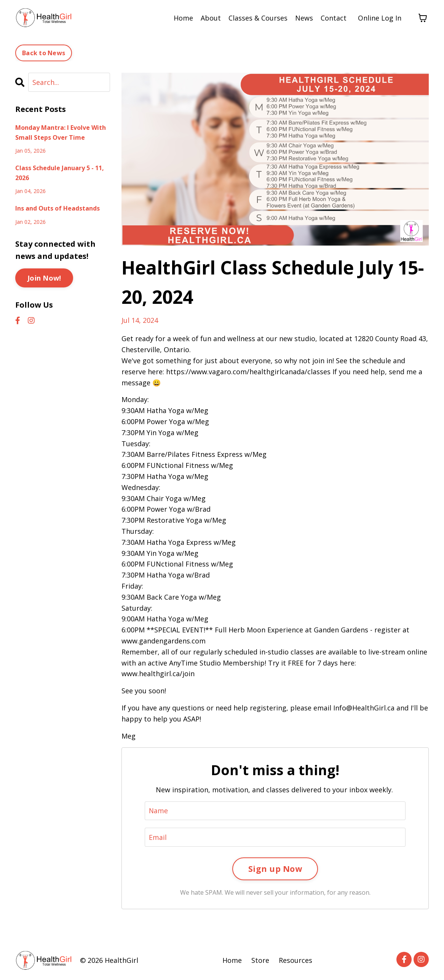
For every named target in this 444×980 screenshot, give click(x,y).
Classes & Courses (258, 18)
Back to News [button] (44, 53)
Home (183, 18)
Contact (334, 18)
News (304, 18)
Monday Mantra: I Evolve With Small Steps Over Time (61, 132)
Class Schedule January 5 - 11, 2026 (60, 173)
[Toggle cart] (423, 18)
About (211, 18)
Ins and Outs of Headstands (57, 208)
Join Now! (44, 278)
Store (260, 961)
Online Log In (380, 18)
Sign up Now (275, 869)
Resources (295, 961)
